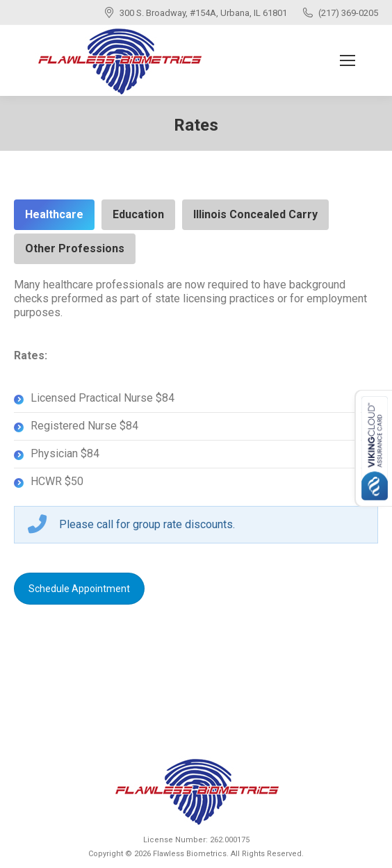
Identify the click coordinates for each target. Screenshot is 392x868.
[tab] (54, 215)
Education (138, 214)
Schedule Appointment (79, 589)
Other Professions (75, 248)
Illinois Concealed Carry (255, 214)
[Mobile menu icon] (348, 60)
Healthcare (54, 214)
